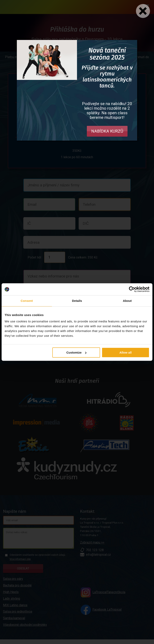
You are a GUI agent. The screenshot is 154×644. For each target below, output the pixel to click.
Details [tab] (77, 301)
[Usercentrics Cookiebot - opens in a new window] (132, 289)
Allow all (125, 352)
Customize (76, 352)
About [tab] (127, 301)
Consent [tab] (27, 301)
